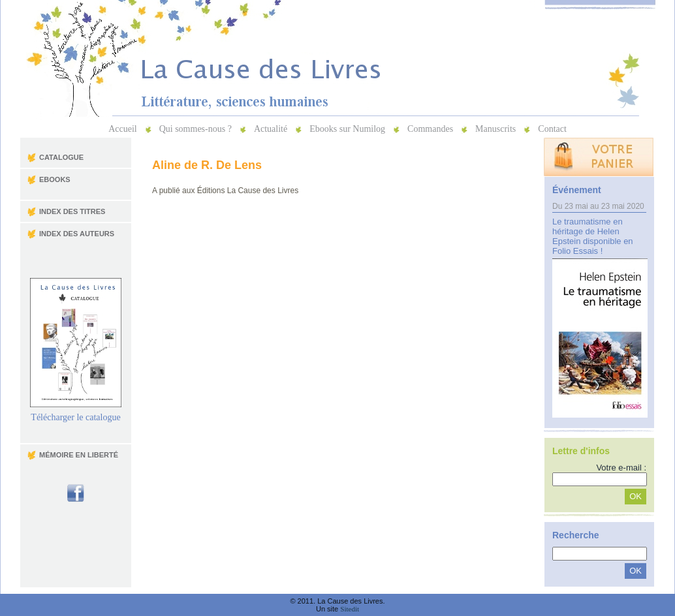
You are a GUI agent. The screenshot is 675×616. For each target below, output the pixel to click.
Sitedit (350, 609)
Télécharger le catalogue (76, 413)
